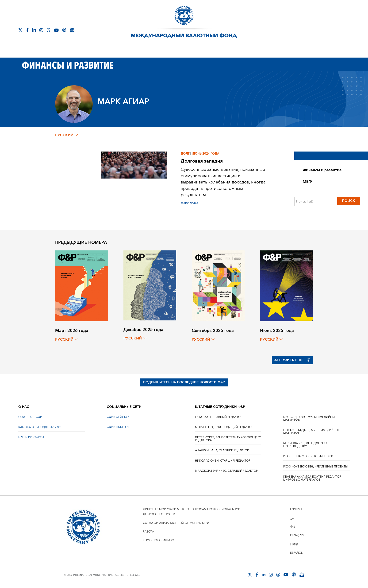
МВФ (307, 182)
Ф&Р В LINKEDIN (118, 427)
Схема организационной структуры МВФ (176, 523)
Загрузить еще (292, 360)
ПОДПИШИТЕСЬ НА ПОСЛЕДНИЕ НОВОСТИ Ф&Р (184, 382)
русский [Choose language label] (67, 135)
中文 (293, 527)
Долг (185, 154)
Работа (148, 532)
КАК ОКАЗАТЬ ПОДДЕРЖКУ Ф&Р (41, 427)
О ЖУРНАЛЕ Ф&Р (30, 417)
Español (296, 553)
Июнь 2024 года (205, 154)
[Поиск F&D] (315, 202)
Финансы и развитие (322, 170)
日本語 (294, 544)
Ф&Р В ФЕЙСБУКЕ (119, 417)
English (296, 509)
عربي (293, 518)
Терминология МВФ (159, 540)
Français (297, 535)
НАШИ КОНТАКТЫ (31, 438)
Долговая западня (202, 161)
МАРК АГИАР (190, 204)
